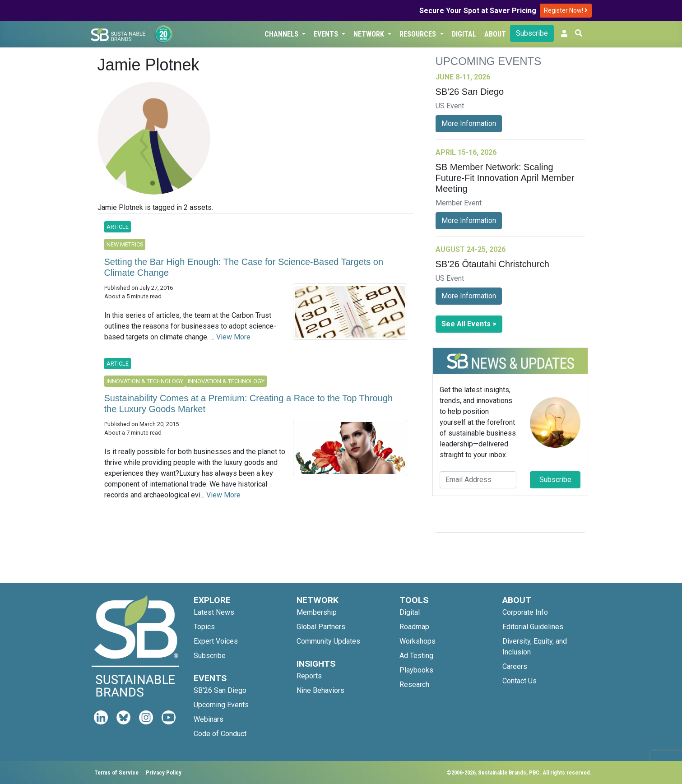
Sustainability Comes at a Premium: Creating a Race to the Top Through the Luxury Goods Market (249, 404)
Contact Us (520, 681)
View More (233, 337)
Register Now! (566, 10)
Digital (464, 34)
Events (327, 34)
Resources (419, 34)
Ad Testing (416, 656)
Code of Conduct (220, 734)
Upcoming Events (221, 705)
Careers (515, 666)
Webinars (209, 719)
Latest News (214, 612)
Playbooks (416, 670)
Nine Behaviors (320, 690)
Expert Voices (216, 641)
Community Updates (328, 641)
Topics (204, 627)
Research (414, 684)
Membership (317, 612)
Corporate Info (525, 612)
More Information (469, 123)
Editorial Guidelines (533, 627)
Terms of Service (116, 772)
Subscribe (532, 33)
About (495, 34)
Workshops (418, 641)
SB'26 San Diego (220, 690)
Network (370, 34)
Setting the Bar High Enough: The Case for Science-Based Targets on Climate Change (244, 267)
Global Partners (321, 627)
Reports (309, 676)
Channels (282, 34)
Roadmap (414, 627)
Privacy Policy (164, 772)
